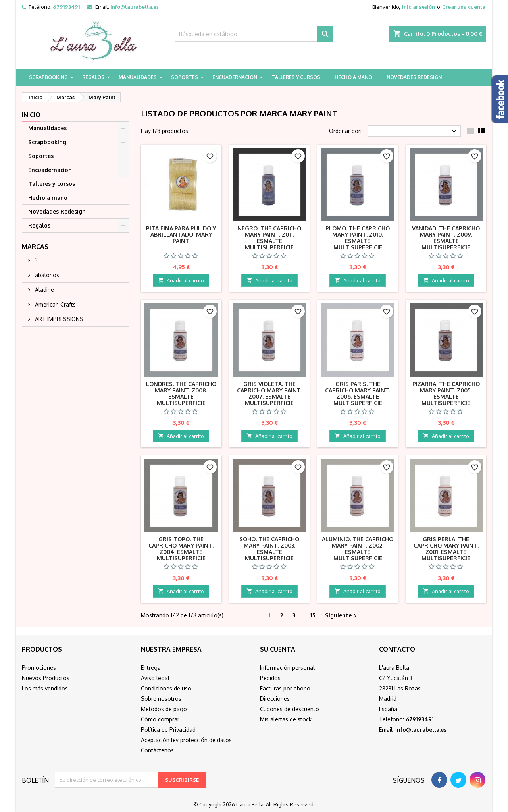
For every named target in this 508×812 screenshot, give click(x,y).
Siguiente (342, 616)
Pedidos (270, 678)
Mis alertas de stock (286, 719)
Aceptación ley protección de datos (186, 740)
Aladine (44, 290)
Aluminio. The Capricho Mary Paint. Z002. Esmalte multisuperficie (358, 549)
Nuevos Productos (46, 678)
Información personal (287, 668)
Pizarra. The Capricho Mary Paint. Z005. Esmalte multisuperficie (446, 393)
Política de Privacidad (168, 730)
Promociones (39, 668)
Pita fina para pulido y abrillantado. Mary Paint (181, 234)
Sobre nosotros (161, 699)
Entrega (151, 668)
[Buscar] (254, 34)
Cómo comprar (160, 719)
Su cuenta (278, 649)
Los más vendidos (45, 688)
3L (37, 260)
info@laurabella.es (135, 7)
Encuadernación (235, 77)
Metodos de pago (164, 709)
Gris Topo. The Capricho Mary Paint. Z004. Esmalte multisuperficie (181, 549)
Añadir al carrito (181, 280)
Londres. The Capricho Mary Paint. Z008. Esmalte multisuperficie (181, 393)
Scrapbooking (48, 77)
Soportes (185, 77)
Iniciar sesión (419, 7)
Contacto (397, 649)
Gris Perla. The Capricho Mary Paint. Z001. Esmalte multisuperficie (446, 549)
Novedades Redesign (414, 77)
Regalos (93, 77)
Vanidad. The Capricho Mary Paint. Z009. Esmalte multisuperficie (446, 238)
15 (313, 615)
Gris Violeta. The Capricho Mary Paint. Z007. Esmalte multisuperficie (269, 393)
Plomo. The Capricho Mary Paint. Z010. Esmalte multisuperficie (358, 238)
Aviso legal (155, 678)
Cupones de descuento (290, 709)
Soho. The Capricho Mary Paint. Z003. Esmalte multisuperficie (269, 549)
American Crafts (55, 304)
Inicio (31, 115)
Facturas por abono (285, 688)
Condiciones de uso (166, 688)
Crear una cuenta (464, 7)
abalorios (46, 275)
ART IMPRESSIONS (58, 319)
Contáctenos (157, 750)
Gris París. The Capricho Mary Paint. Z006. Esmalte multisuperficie (358, 393)
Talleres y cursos (296, 77)
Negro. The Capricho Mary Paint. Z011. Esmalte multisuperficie (269, 238)
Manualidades (138, 77)
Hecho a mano (353, 77)
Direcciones (275, 699)
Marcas (35, 247)
